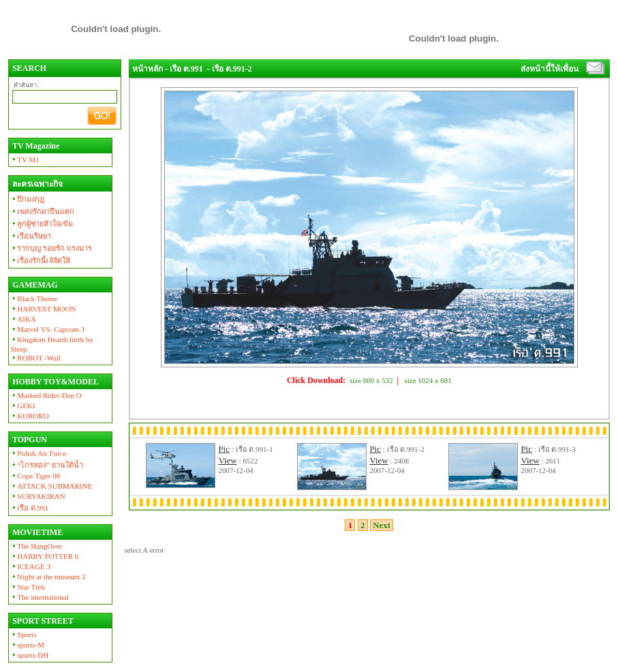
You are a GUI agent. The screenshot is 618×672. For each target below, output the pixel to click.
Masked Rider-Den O (46, 395)
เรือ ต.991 (29, 508)
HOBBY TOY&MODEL (55, 382)
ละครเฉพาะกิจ (36, 184)
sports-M (27, 645)
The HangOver (36, 546)
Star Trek (28, 587)
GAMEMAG (34, 285)
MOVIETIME (36, 532)
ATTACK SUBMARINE (51, 486)
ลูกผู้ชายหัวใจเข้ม (42, 224)
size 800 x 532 (371, 380)
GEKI (22, 406)
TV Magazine (35, 146)
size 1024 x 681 (428, 380)
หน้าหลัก (148, 69)
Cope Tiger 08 (35, 476)
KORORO (30, 416)
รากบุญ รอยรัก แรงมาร (51, 248)
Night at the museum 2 (48, 577)
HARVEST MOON (43, 309)
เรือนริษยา (31, 236)
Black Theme (34, 299)
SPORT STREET (42, 621)
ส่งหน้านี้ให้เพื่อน (550, 69)
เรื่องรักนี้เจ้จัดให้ (40, 260)
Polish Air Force (38, 453)
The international (40, 597)
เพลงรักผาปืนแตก (42, 211)
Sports (23, 635)
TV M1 (25, 159)
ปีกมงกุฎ (27, 199)
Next (382, 525)
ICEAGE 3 (30, 566)
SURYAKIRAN (38, 496)
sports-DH (29, 655)
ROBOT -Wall (35, 358)
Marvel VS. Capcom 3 (47, 329)
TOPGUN (29, 440)
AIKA (23, 319)
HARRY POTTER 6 (44, 556)
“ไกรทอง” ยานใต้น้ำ (47, 465)
